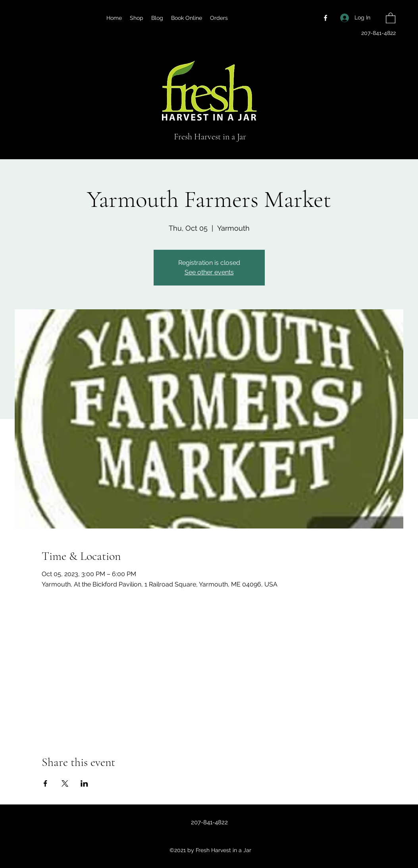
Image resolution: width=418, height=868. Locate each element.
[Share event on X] (65, 783)
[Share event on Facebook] (45, 783)
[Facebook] (326, 18)
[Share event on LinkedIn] (84, 783)
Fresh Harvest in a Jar (210, 137)
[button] (391, 18)
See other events (209, 272)
